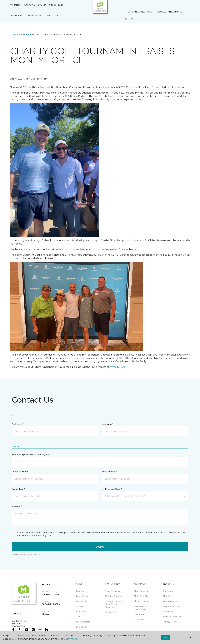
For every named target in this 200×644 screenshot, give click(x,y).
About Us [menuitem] (167, 596)
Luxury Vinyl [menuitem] (82, 596)
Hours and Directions (139, 12)
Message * (17, 506)
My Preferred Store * (112, 489)
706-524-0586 (56, 5)
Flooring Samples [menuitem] (114, 596)
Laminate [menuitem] (81, 612)
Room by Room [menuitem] (171, 601)
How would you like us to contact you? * (31, 455)
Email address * (109, 472)
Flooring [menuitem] (80, 591)
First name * (18, 424)
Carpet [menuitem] (80, 606)
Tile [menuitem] (78, 617)
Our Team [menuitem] (168, 591)
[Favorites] (132, 19)
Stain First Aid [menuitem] (141, 596)
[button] (126, 19)
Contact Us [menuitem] (168, 612)
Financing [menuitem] (81, 627)
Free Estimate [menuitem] (83, 622)
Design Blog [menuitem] (111, 612)
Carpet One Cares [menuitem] (172, 606)
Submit (100, 547)
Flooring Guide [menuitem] (141, 601)
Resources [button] (35, 15)
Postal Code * (18, 489)
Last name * (107, 424)
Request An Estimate (170, 12)
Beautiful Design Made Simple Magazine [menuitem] (113, 604)
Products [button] (16, 15)
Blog (28, 35)
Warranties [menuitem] (139, 614)
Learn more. (71, 639)
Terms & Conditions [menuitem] (173, 617)
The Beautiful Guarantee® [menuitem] (141, 608)
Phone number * (20, 472)
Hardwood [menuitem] (81, 601)
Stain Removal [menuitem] (141, 591)
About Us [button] (52, 15)
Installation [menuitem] (140, 620)
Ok (165, 637)
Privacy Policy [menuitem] (170, 622)
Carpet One (16, 35)
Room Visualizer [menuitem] (113, 591)
